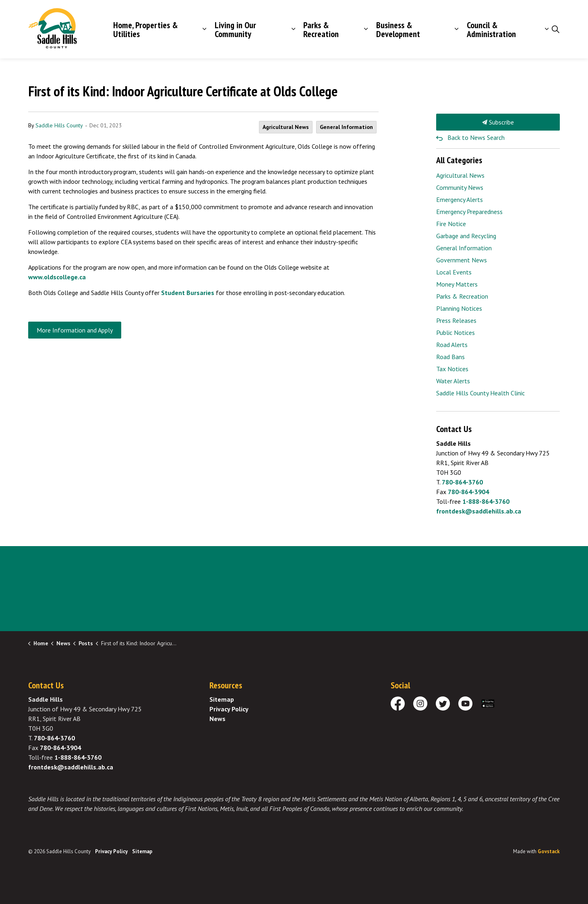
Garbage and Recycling (466, 236)
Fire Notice (451, 224)
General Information (346, 127)
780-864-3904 (468, 492)
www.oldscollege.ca (57, 277)
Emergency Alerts (460, 200)
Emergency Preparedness (469, 212)
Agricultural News (286, 127)
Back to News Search (476, 137)
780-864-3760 (462, 482)
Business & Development (398, 29)
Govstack (549, 851)
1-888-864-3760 (486, 501)
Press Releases (456, 320)
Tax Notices (452, 369)
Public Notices (455, 333)
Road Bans (450, 357)
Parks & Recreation (321, 29)
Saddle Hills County (59, 125)
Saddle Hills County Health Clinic (480, 393)
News (217, 719)
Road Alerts (452, 345)
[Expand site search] (555, 29)
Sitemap (222, 699)
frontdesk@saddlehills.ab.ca (479, 511)
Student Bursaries (188, 293)
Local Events (454, 272)
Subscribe (498, 122)
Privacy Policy (229, 709)
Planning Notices (459, 308)
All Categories (459, 160)
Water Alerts (453, 381)
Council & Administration (491, 29)
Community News (460, 187)
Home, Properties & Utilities (146, 29)
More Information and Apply (75, 330)
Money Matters (457, 284)
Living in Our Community (235, 29)
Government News (462, 260)
